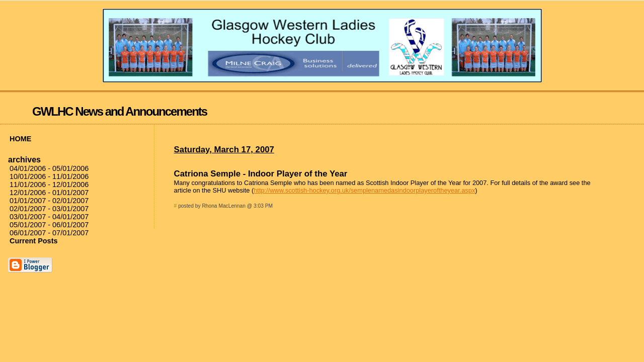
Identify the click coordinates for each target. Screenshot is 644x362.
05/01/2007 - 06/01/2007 (49, 225)
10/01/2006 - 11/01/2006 (49, 176)
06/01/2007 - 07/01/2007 (49, 233)
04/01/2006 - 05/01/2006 (49, 168)
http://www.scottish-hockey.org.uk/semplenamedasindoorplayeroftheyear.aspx (364, 190)
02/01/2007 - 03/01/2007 (49, 209)
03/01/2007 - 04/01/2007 (49, 217)
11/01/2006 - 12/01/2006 (49, 185)
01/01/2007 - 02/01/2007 (49, 201)
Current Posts (33, 241)
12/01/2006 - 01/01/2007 (49, 193)
